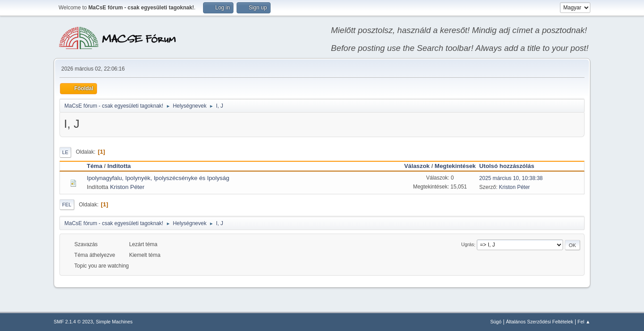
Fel (67, 205)
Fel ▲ (584, 322)
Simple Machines (114, 322)
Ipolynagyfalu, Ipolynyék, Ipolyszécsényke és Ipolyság (158, 178)
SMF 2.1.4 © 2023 (73, 322)
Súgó (496, 322)
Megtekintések (455, 166)
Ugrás (468, 245)
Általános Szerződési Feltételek (539, 322)
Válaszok (417, 166)
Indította (119, 166)
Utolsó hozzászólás (511, 166)
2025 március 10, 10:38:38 (511, 178)
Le (65, 152)
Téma (95, 166)
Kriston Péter (127, 187)
